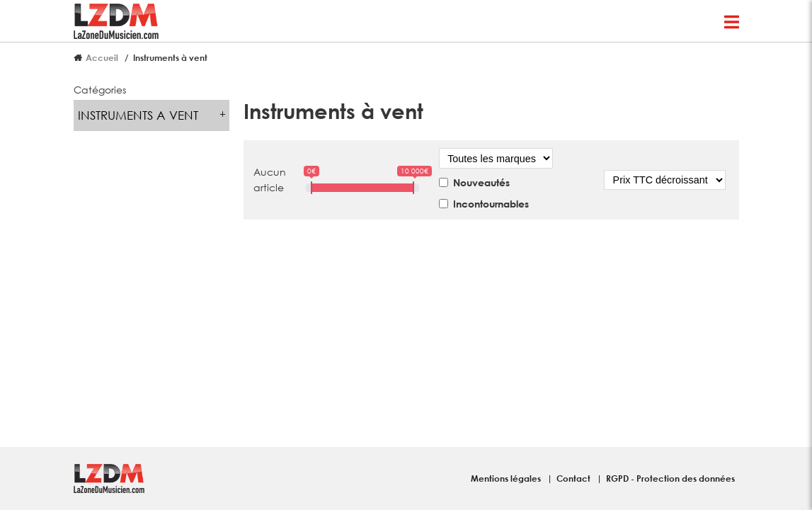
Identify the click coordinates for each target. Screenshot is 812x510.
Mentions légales (507, 478)
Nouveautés (481, 182)
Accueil (102, 57)
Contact (574, 478)
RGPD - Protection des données (670, 478)
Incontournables (491, 204)
